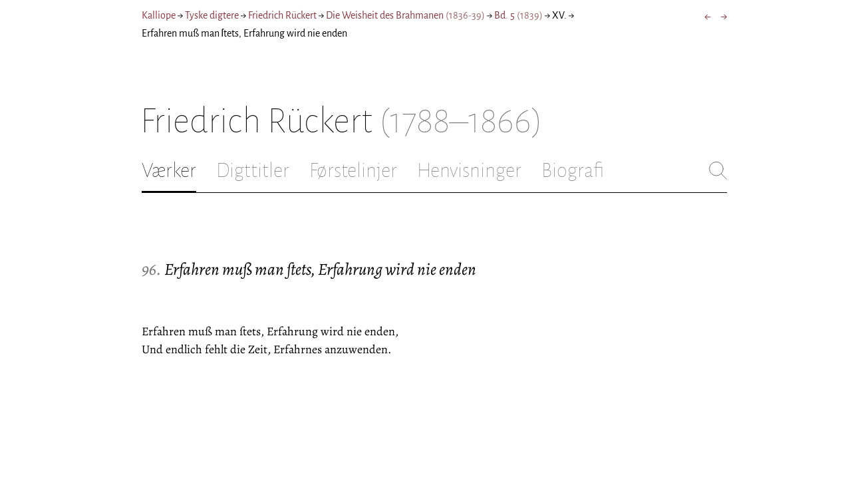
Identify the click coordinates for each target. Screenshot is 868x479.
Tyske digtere (212, 15)
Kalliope (159, 15)
